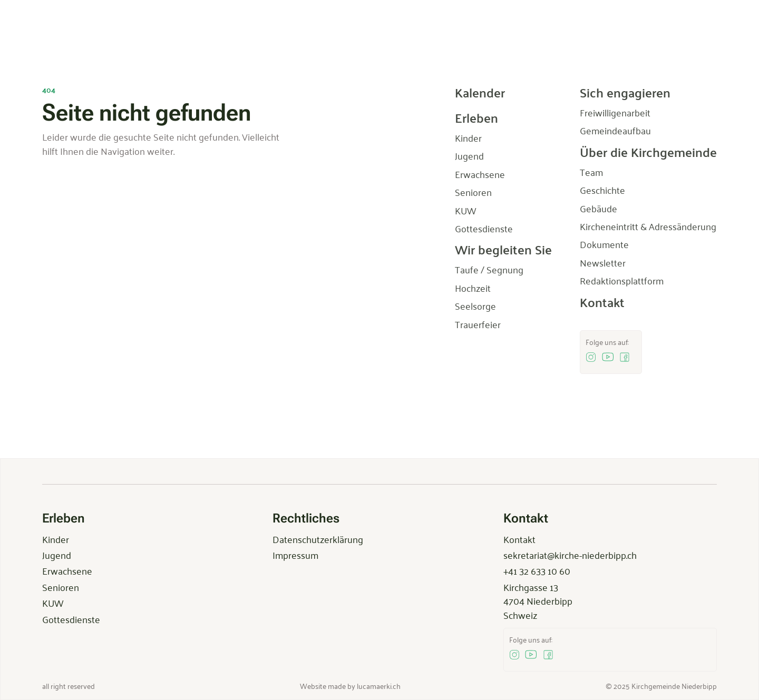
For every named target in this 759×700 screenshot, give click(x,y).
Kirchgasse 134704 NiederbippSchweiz (538, 601)
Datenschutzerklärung (318, 539)
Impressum (295, 555)
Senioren (61, 587)
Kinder (56, 539)
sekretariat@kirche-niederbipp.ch (570, 555)
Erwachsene (67, 570)
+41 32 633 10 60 (537, 570)
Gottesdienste (71, 619)
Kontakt (519, 539)
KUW (53, 603)
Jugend (57, 555)
